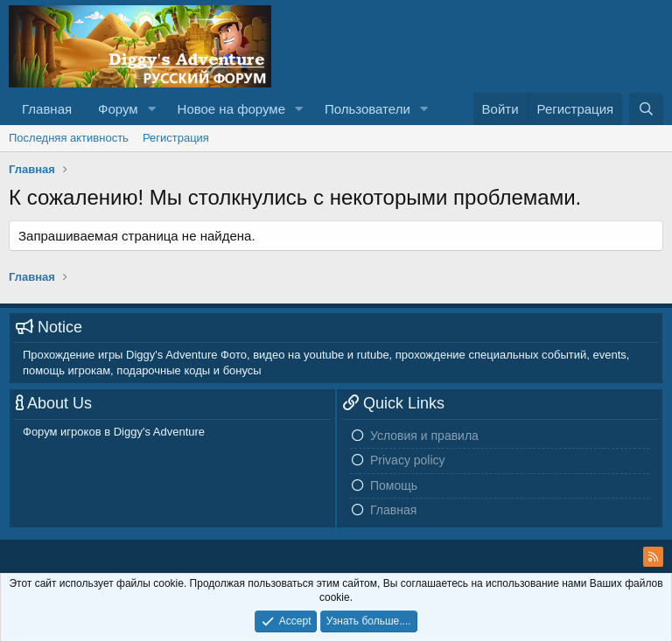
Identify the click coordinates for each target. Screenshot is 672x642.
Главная (47, 109)
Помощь (394, 485)
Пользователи (367, 109)
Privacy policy (408, 460)
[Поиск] (646, 109)
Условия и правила (424, 436)
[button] (152, 109)
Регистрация (176, 138)
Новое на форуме (231, 109)
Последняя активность (69, 138)
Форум (118, 109)
